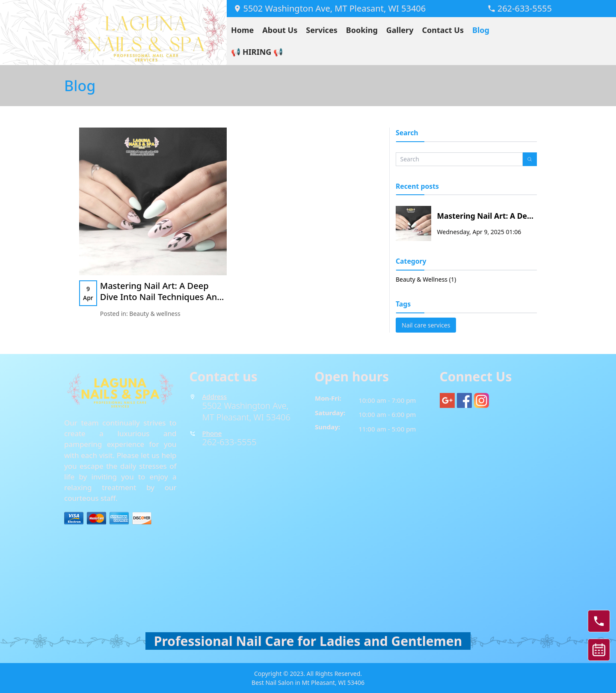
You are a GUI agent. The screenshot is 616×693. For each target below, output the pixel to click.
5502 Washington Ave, (247, 406)
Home (242, 30)
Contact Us (443, 30)
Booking (362, 30)
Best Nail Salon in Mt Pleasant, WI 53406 (308, 683)
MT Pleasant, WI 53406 (246, 417)
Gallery (400, 30)
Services (321, 30)
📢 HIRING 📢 (257, 52)
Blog (481, 30)
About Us (280, 30)
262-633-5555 (230, 442)
